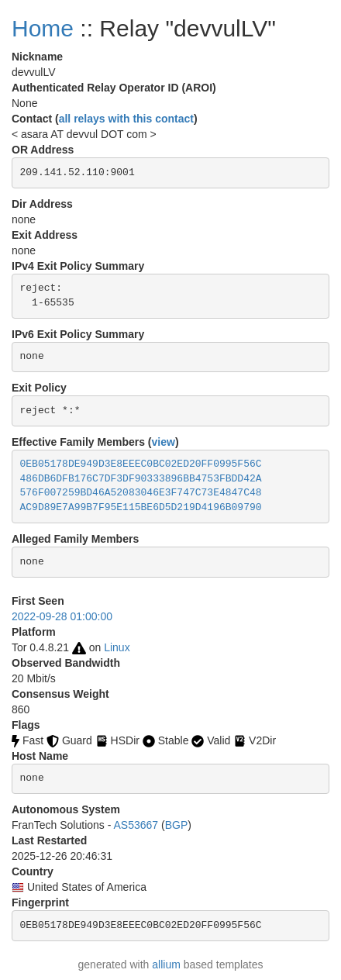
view (164, 442)
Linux (117, 647)
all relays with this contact (126, 119)
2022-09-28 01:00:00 (62, 616)
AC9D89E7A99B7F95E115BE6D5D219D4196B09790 (141, 507)
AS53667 (136, 825)
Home (43, 28)
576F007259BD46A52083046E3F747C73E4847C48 (141, 493)
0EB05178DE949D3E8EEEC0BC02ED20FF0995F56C (141, 464)
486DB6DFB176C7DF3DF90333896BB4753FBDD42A (141, 479)
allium (166, 964)
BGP (177, 825)
